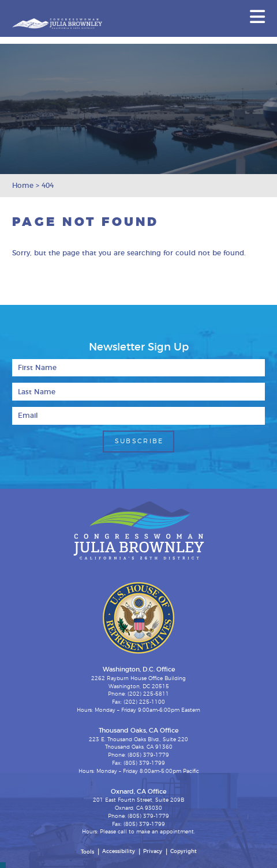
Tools (87, 852)
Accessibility (119, 852)
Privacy (153, 852)
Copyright (184, 852)
